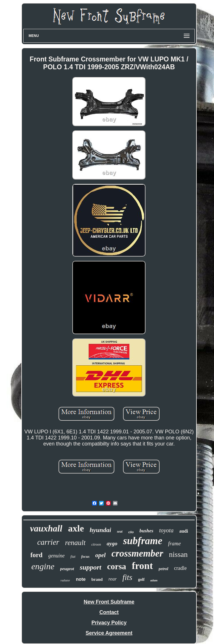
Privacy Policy (109, 623)
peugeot (67, 569)
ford (36, 555)
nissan (178, 554)
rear (112, 579)
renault (75, 543)
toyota (166, 530)
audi (183, 531)
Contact (109, 612)
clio (131, 532)
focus (85, 556)
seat (120, 531)
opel (101, 555)
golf (141, 580)
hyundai (100, 530)
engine (43, 566)
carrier (48, 542)
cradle (180, 568)
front (142, 566)
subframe (143, 541)
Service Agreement (109, 633)
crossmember (137, 553)
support (91, 567)
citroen (96, 544)
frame (175, 543)
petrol (163, 569)
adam (154, 580)
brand (97, 579)
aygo (112, 543)
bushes (146, 531)
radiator (65, 580)
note (81, 579)
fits (127, 577)
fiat (73, 556)
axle (76, 528)
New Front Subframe (109, 602)
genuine (57, 556)
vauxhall (46, 528)
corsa (117, 566)
